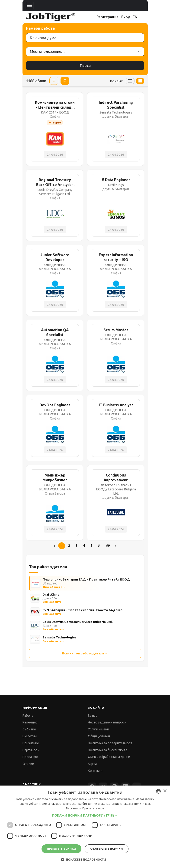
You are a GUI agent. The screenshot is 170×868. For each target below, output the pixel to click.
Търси (85, 66)
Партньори (31, 750)
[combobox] (158, 791)
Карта (92, 764)
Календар (30, 722)
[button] (85, 815)
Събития (29, 729)
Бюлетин (30, 736)
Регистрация (107, 17)
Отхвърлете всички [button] (106, 849)
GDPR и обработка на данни (109, 757)
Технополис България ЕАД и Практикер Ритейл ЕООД (87, 579)
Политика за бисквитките (108, 750)
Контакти (95, 771)
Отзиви (28, 764)
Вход (126, 17)
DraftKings (51, 594)
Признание (31, 743)
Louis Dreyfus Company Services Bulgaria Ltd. (78, 622)
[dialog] (85, 827)
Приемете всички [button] (61, 849)
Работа (28, 716)
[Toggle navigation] (30, 5)
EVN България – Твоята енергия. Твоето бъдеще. (83, 610)
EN (135, 17)
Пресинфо (30, 757)
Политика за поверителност (110, 743)
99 (108, 546)
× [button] (165, 791)
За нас (93, 716)
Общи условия (99, 736)
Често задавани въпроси (107, 722)
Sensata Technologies (59, 637)
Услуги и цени (98, 729)
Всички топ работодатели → (85, 653)
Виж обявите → (54, 587)
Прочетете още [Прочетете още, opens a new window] (93, 808)
